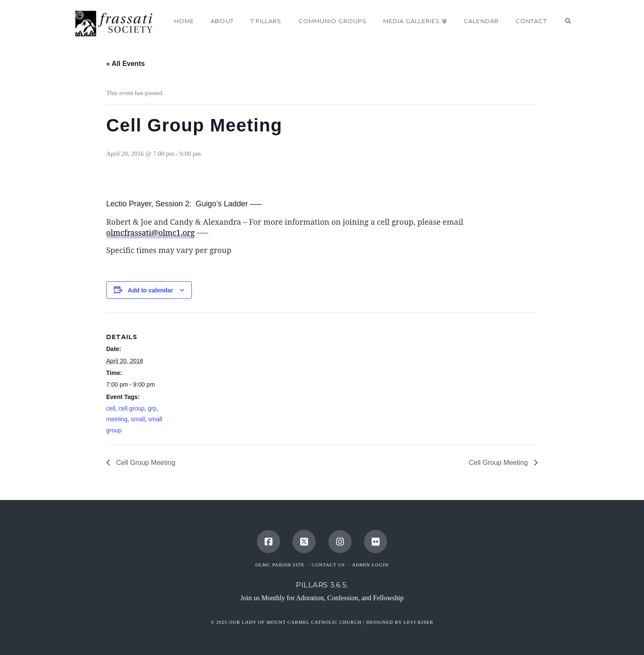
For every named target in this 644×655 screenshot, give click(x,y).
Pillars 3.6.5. (322, 585)
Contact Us (328, 565)
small (138, 419)
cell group (132, 408)
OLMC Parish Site (280, 565)
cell (111, 408)
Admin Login (370, 565)
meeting (117, 419)
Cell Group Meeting (145, 463)
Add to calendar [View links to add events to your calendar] (151, 290)
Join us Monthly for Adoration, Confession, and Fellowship (322, 598)
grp (152, 408)
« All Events (125, 64)
